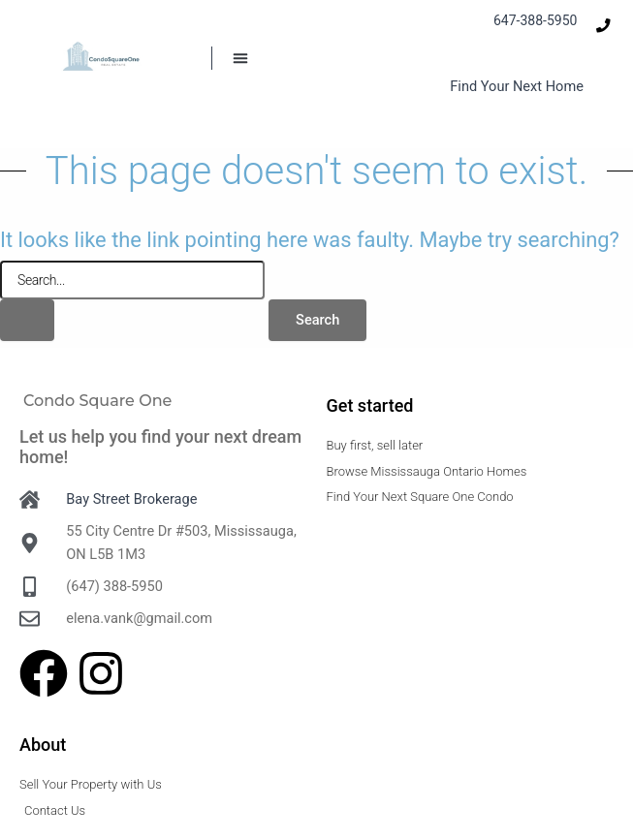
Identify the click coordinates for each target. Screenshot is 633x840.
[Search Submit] (27, 320)
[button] (240, 58)
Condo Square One (97, 401)
